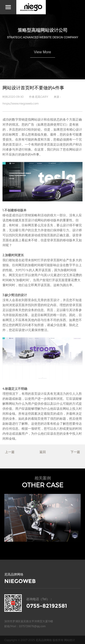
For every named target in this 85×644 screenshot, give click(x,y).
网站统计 (70, 640)
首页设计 (15, 144)
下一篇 (75, 452)
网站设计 (37, 119)
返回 (43, 452)
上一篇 (10, 452)
